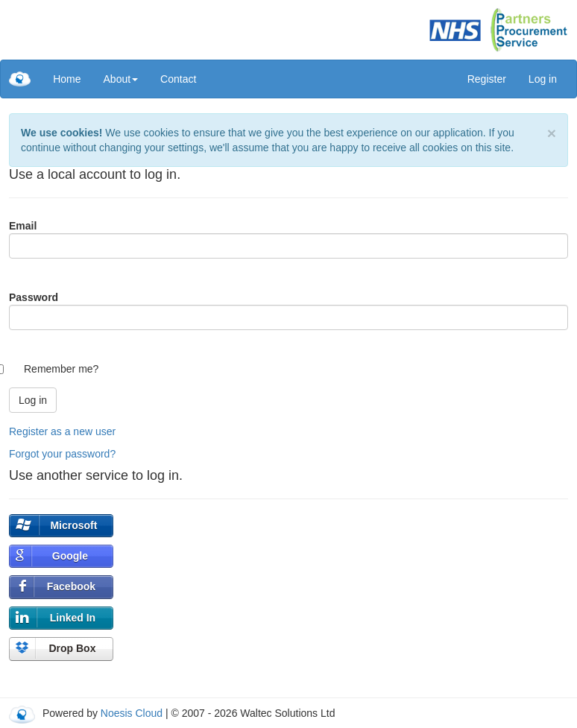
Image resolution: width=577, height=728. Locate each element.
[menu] (124, 79)
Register (487, 79)
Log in (543, 79)
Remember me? (61, 369)
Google (70, 556)
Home (67, 79)
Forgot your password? (62, 454)
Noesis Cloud (132, 713)
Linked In (73, 618)
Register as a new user (62, 431)
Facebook (71, 586)
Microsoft (73, 525)
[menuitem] (67, 79)
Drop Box (72, 648)
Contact (178, 79)
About (121, 79)
